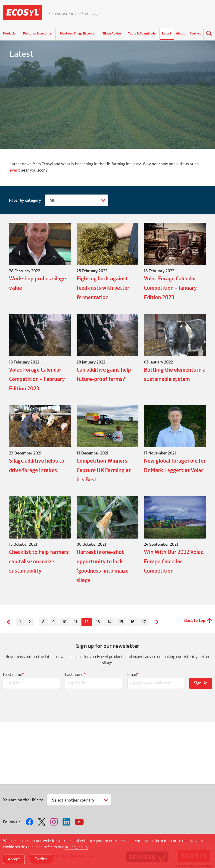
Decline (41, 859)
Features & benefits (37, 34)
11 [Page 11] (76, 622)
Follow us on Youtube (79, 822)
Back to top (195, 621)
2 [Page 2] (30, 622)
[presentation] (108, 704)
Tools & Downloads (142, 34)
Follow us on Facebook (30, 822)
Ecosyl (23, 14)
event (15, 170)
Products (9, 34)
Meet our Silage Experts (77, 34)
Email (133, 675)
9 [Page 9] (53, 622)
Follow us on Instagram (55, 822)
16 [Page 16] (133, 622)
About (180, 34)
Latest (167, 34)
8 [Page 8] (43, 622)
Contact (195, 34)
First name (14, 675)
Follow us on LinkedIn (67, 822)
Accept (14, 859)
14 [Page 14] (110, 622)
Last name (75, 675)
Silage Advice (112, 34)
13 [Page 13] (98, 622)
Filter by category (25, 201)
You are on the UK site (23, 800)
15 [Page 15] (121, 622)
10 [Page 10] (64, 622)
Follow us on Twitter (42, 822)
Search (209, 34)
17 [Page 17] (144, 622)
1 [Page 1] (20, 622)
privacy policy (76, 847)
